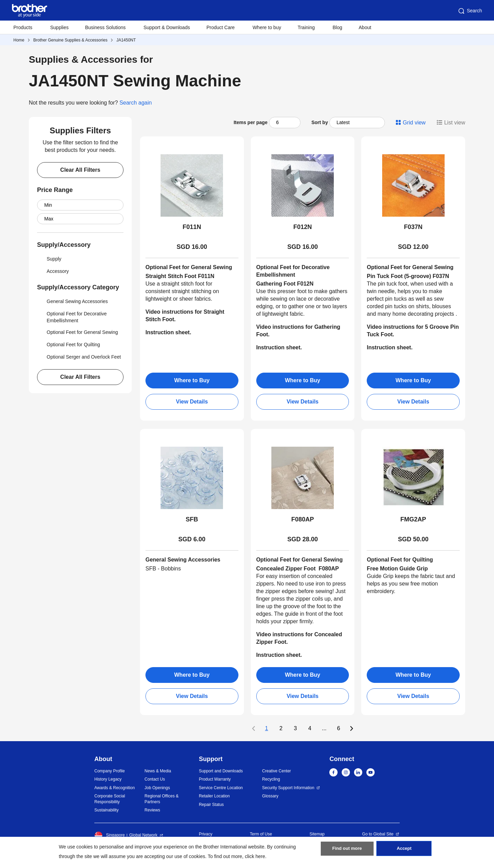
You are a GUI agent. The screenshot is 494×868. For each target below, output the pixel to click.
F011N (192, 227)
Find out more (347, 851)
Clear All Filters (80, 170)
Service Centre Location (221, 788)
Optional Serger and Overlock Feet (79, 357)
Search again (136, 103)
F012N (303, 227)
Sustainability (107, 810)
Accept (404, 851)
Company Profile (110, 771)
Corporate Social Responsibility (110, 799)
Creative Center (277, 771)
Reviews (152, 810)
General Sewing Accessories (72, 301)
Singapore (110, 835)
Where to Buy (192, 380)
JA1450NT (126, 40)
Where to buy (267, 27)
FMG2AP (413, 519)
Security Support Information (288, 788)
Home (19, 40)
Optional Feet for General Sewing (78, 332)
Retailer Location (214, 796)
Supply (49, 259)
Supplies (59, 27)
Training (306, 27)
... (324, 728)
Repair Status (211, 805)
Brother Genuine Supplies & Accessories (70, 40)
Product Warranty (215, 779)
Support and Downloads (221, 771)
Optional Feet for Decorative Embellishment (72, 316)
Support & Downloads (167, 27)
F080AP (303, 519)
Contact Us (155, 779)
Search (470, 11)
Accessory (53, 271)
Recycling (271, 779)
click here (255, 856)
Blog (337, 27)
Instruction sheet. (279, 347)
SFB (192, 519)
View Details (192, 402)
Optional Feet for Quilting (69, 345)
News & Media (158, 771)
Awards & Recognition (115, 788)
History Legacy (108, 779)
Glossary (270, 796)
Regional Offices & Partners (161, 799)
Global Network (143, 835)
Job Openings (157, 788)
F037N (413, 227)
